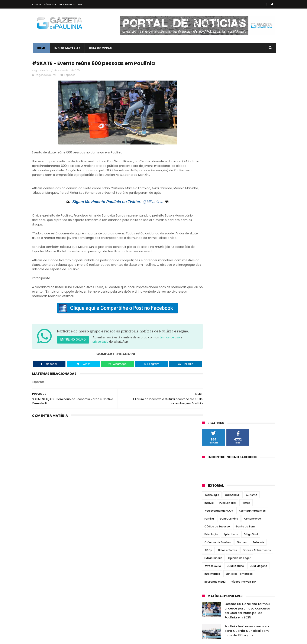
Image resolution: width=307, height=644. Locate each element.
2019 (211, 404)
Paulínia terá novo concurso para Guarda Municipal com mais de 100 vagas (247, 271)
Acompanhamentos (252, 151)
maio (210, 479)
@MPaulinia (148, 202)
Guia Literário (235, 206)
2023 (211, 381)
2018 (211, 410)
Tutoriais (258, 182)
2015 (211, 428)
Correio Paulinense (218, 297)
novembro (215, 444)
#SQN (208, 190)
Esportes (70, 75)
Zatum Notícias (215, 343)
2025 (211, 370)
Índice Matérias (67, 48)
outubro (213, 450)
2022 (211, 387)
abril (210, 485)
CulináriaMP (233, 135)
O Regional (211, 328)
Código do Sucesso (217, 166)
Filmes (246, 143)
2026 (211, 364)
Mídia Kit (50, 4)
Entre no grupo (73, 344)
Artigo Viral (251, 174)
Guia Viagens (258, 206)
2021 (211, 393)
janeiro (212, 502)
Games (242, 182)
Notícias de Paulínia (218, 322)
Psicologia (211, 174)
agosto (212, 462)
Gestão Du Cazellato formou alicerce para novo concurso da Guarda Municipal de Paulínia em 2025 (247, 251)
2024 (211, 375)
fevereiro (214, 497)
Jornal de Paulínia (217, 307)
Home (41, 48)
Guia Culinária (229, 158)
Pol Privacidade (71, 4)
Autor (37, 4)
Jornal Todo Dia (215, 312)
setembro (214, 456)
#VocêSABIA (213, 206)
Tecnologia (212, 135)
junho (211, 474)
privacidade (113, 347)
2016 (211, 422)
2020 (211, 399)
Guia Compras (100, 48)
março (211, 491)
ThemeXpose (56, 639)
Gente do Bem (245, 166)
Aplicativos (231, 174)
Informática (212, 214)
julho (210, 468)
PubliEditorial (228, 143)
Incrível (209, 143)
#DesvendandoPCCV (219, 151)
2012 (211, 516)
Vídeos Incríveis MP (244, 222)
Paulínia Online (214, 333)
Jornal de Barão (215, 302)
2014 (211, 433)
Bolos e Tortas (228, 190)
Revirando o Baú (215, 222)
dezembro (215, 439)
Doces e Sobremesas (257, 190)
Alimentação (252, 158)
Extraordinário (213, 198)
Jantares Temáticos (239, 214)
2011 (210, 521)
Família (209, 158)
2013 (211, 510)
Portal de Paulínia (216, 338)
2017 (211, 416)
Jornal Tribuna (214, 318)
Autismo (252, 135)
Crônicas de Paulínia (218, 182)
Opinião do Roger (239, 198)
